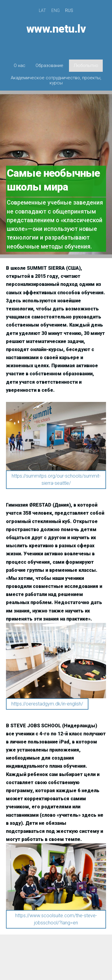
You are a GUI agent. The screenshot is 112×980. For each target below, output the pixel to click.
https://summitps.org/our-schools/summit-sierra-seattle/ (56, 480)
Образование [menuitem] (49, 65)
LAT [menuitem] (42, 10)
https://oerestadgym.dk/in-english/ (47, 704)
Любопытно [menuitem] (86, 65)
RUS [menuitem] (69, 10)
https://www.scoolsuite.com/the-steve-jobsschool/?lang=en (56, 919)
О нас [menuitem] (20, 65)
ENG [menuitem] (56, 10)
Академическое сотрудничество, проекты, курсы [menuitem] (56, 80)
